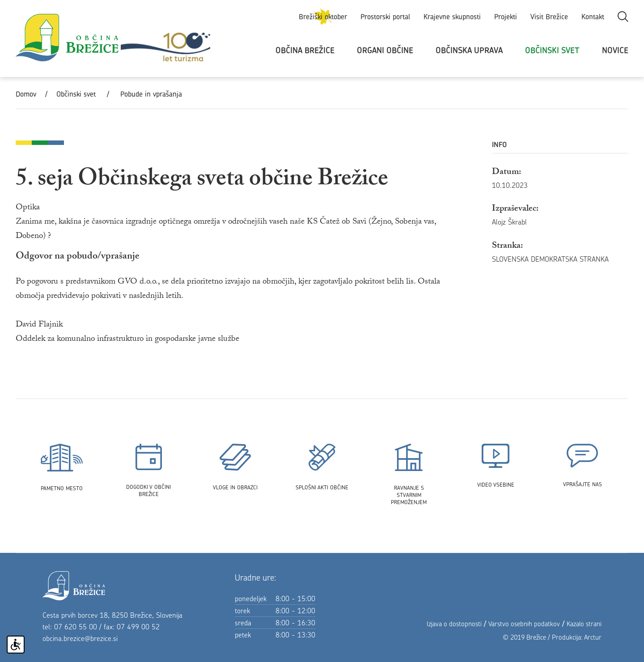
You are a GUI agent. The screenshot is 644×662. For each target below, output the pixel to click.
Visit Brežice (549, 17)
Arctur (593, 637)
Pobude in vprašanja (151, 94)
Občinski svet (552, 50)
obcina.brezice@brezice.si (80, 638)
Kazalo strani (584, 624)
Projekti (506, 17)
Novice (615, 50)
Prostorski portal (385, 17)
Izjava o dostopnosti (454, 624)
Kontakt (593, 17)
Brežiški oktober (323, 17)
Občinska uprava (469, 50)
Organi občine (385, 50)
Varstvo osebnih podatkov (524, 624)
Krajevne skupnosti (452, 17)
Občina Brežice (305, 50)
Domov (26, 94)
